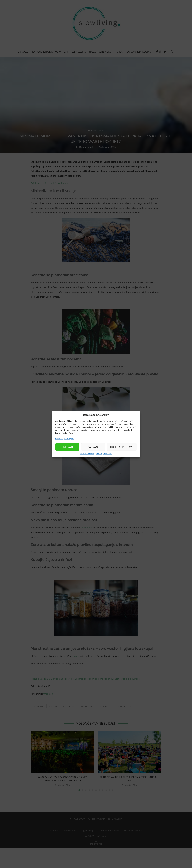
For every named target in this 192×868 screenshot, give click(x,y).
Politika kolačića (87, 454)
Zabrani (93, 447)
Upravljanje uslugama (65, 439)
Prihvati (67, 447)
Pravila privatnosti (104, 454)
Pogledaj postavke (122, 447)
